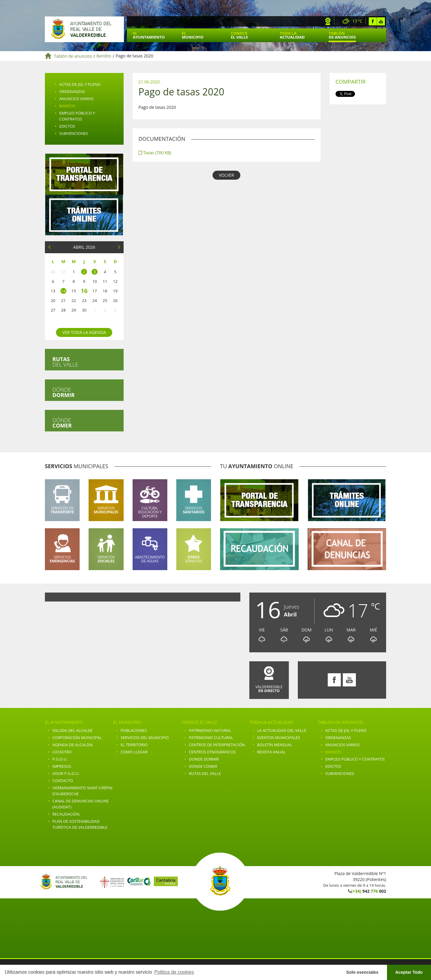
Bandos (104, 56)
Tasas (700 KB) (155, 153)
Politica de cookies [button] (174, 972)
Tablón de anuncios (73, 56)
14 (63, 291)
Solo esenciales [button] (362, 972)
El (149, 35)
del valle (65, 362)
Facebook (373, 21)
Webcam (328, 21)
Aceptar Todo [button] (409, 972)
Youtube (381, 21)
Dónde (63, 392)
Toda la (292, 35)
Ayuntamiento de (84, 29)
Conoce (239, 35)
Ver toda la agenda (84, 332)
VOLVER (226, 175)
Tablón (342, 35)
